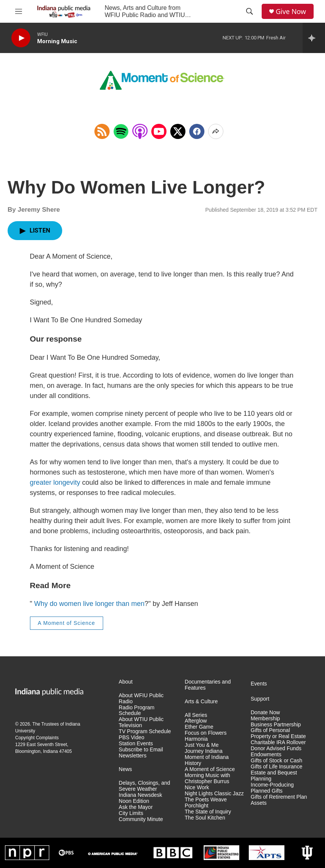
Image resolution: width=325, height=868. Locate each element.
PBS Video (131, 738)
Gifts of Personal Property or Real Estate (278, 733)
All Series (196, 715)
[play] (21, 38)
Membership (265, 719)
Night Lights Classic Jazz (214, 794)
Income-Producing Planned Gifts (272, 788)
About (126, 682)
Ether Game (199, 727)
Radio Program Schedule (137, 711)
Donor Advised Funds (276, 749)
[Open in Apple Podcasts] (140, 131)
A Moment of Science (67, 623)
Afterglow (196, 721)
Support (260, 699)
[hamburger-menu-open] (19, 11)
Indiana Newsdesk (140, 795)
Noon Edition (134, 801)
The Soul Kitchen (205, 818)
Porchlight (196, 806)
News (125, 769)
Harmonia (196, 739)
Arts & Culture (201, 702)
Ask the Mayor (136, 807)
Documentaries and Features (208, 685)
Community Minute (141, 819)
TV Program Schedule (145, 731)
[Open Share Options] (216, 131)
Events (259, 684)
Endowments (266, 755)
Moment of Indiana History (207, 760)
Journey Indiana (204, 751)
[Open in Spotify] (121, 131)
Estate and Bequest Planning (274, 776)
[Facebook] (197, 131)
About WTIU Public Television (141, 722)
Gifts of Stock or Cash (276, 761)
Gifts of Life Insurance (276, 767)
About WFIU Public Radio (141, 699)
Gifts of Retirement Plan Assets (279, 800)
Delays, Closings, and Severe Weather (144, 786)
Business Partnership (276, 725)
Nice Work (197, 788)
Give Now (291, 12)
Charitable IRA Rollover (278, 742)
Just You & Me (202, 745)
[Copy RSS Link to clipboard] (102, 131)
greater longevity (55, 482)
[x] (178, 131)
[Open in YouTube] (159, 131)
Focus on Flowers (206, 733)
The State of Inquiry (208, 812)
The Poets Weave (206, 800)
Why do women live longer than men (89, 604)
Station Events (136, 744)
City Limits (131, 813)
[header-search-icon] (250, 11)
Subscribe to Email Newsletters (141, 753)
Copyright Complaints (37, 738)
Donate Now (265, 713)
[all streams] (314, 38)
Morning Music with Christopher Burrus (207, 778)
